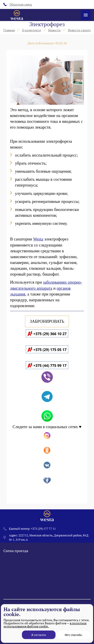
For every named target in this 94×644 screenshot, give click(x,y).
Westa (38, 239)
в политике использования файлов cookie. (45, 625)
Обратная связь (18, 4)
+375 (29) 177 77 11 (43, 529)
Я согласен (39, 635)
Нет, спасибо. (74, 635)
